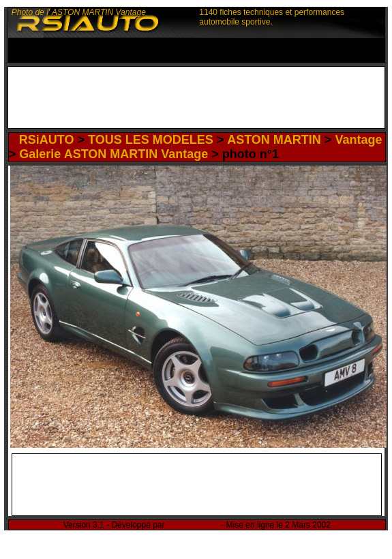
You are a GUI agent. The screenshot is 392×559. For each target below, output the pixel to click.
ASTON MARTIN (274, 140)
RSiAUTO (47, 140)
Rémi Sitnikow (193, 525)
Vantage (358, 140)
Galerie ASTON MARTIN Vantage (114, 154)
